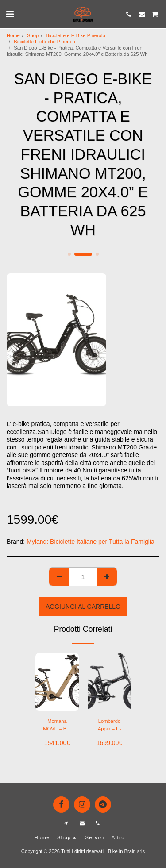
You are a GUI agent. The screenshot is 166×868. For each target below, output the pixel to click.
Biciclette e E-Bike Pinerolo (75, 35)
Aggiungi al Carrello (83, 607)
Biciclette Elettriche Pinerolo (44, 42)
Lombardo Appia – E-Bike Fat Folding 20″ (109, 726)
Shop (33, 35)
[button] (10, 14)
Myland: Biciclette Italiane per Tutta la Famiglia (91, 542)
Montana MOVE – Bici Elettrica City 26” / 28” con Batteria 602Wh (57, 726)
